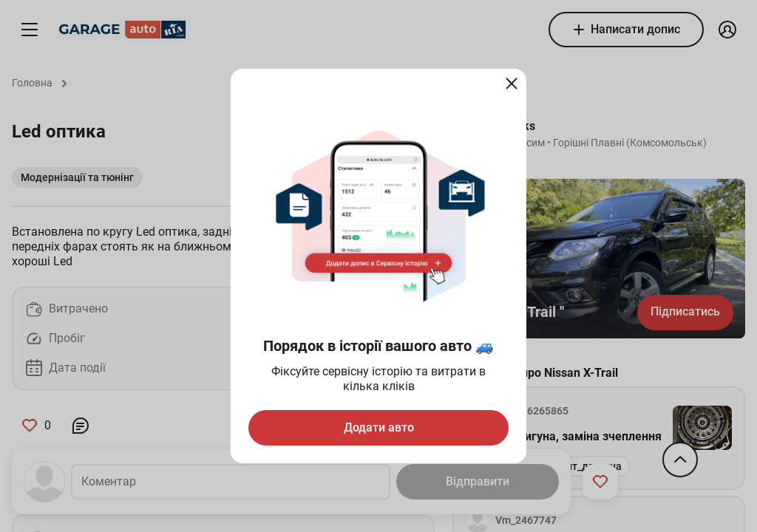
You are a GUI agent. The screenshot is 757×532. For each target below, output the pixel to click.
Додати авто (379, 427)
